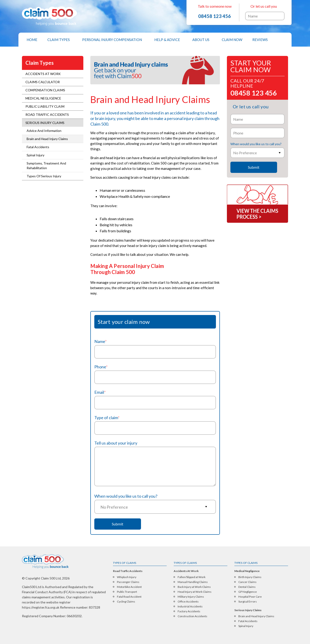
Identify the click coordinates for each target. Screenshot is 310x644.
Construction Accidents (192, 616)
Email (100, 392)
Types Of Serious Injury (44, 176)
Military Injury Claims (191, 597)
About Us (201, 40)
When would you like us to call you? (126, 496)
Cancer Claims (247, 582)
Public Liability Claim (45, 106)
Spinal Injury (35, 155)
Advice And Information (44, 131)
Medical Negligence (43, 98)
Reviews (260, 40)
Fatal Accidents (38, 147)
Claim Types (59, 40)
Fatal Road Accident (129, 597)
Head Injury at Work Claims (195, 592)
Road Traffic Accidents (47, 115)
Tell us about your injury (116, 443)
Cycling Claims (126, 602)
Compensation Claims (45, 90)
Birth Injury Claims (250, 577)
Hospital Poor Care (250, 597)
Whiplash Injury (127, 577)
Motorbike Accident (129, 587)
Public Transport (127, 592)
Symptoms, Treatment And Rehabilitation (46, 166)
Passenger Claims (128, 582)
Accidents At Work (43, 74)
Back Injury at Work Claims (194, 587)
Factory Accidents (189, 611)
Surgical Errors (248, 602)
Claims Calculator (43, 82)
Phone (101, 367)
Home (32, 40)
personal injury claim (185, 118)
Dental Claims (247, 587)
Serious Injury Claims (45, 123)
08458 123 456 (215, 16)
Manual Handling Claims (193, 582)
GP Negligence (248, 592)
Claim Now (232, 40)
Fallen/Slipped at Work (192, 577)
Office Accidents (188, 602)
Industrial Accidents (190, 606)
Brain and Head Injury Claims (47, 139)
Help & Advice (167, 40)
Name (100, 341)
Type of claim (107, 418)
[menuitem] (32, 40)
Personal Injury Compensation (112, 40)
